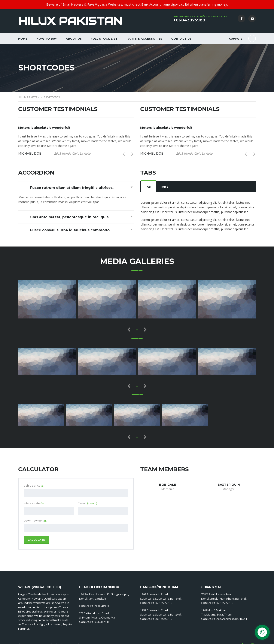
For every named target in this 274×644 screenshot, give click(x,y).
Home (23, 39)
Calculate (36, 540)
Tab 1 (149, 187)
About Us (74, 39)
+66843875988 (189, 20)
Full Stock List (104, 39)
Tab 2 (164, 187)
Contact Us (181, 39)
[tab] (149, 187)
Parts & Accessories (144, 39)
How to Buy (47, 39)
